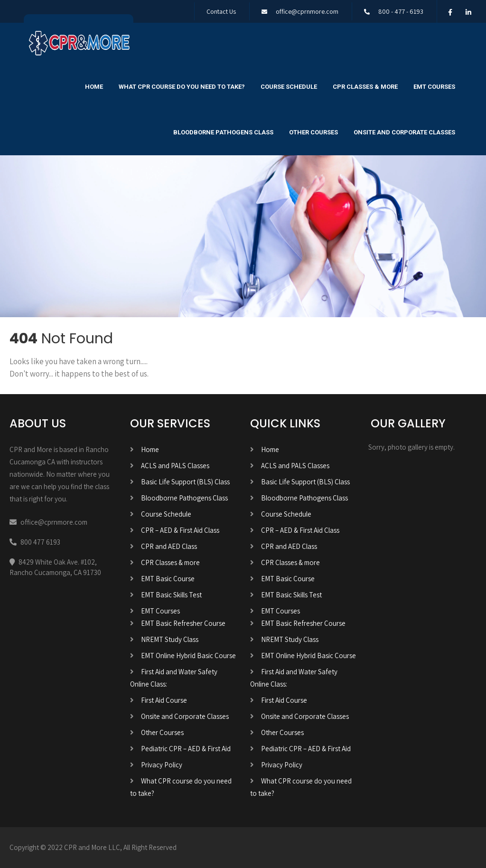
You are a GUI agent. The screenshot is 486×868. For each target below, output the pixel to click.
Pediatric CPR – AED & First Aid (186, 749)
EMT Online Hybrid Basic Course (188, 656)
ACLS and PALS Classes (175, 466)
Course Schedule (289, 87)
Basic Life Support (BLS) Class (185, 482)
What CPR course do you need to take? (182, 87)
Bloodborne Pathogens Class (223, 132)
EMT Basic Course (168, 579)
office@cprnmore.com (307, 11)
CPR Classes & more (365, 87)
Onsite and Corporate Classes (404, 132)
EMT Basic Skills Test (171, 595)
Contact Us (221, 11)
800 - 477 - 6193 (401, 11)
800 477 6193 (40, 542)
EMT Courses (434, 87)
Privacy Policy (162, 765)
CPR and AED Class (169, 546)
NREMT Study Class (170, 639)
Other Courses (313, 132)
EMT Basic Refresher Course (183, 623)
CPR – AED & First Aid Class (180, 530)
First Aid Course (164, 700)
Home (94, 87)
